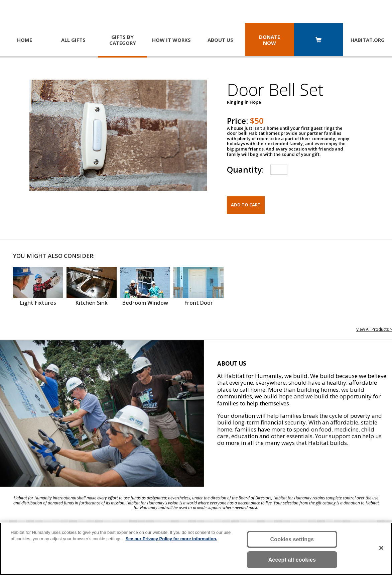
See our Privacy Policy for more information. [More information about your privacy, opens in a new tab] (171, 539)
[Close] (381, 548)
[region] (196, 549)
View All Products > (374, 329)
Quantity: (245, 169)
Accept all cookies (292, 560)
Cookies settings (292, 539)
